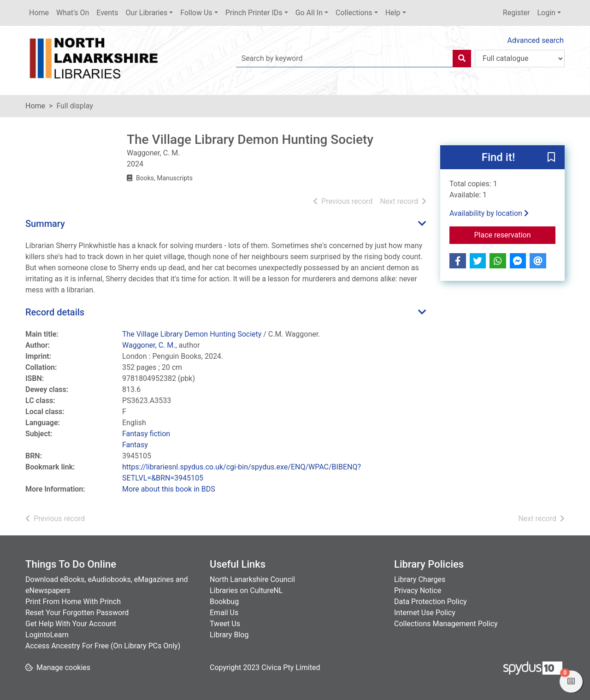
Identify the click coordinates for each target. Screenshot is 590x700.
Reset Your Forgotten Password (77, 613)
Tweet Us (225, 624)
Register (516, 13)
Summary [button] (45, 224)
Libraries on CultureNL (246, 590)
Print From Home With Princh (73, 602)
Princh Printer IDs (254, 13)
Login (546, 13)
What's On (73, 13)
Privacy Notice (418, 590)
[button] (551, 158)
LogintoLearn (47, 635)
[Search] (462, 59)
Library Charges (420, 579)
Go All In (309, 13)
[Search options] (520, 59)
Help (393, 13)
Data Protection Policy (431, 602)
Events (107, 13)
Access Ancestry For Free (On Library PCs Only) (103, 646)
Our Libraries (147, 13)
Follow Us (196, 13)
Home (39, 13)
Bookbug (224, 602)
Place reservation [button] (515, 234)
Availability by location (489, 213)
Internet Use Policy (425, 613)
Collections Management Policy (446, 624)
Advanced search (536, 40)
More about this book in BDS (169, 489)
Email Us (224, 613)
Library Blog (229, 635)
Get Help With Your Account (71, 624)
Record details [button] (55, 312)
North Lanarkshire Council (252, 579)
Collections (354, 13)
